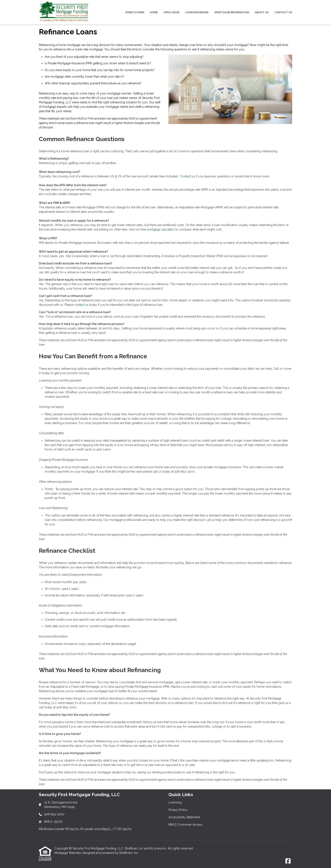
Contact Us (283, 12)
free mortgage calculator (158, 229)
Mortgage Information (232, 12)
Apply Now (172, 12)
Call (276, 369)
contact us (81, 305)
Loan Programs (197, 12)
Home (154, 12)
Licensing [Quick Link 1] (175, 802)
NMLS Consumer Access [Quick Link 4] (185, 825)
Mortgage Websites (68, 853)
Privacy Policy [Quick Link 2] (178, 810)
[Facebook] (288, 861)
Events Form (135, 12)
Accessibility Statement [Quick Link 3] (184, 817)
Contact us (188, 176)
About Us (262, 12)
